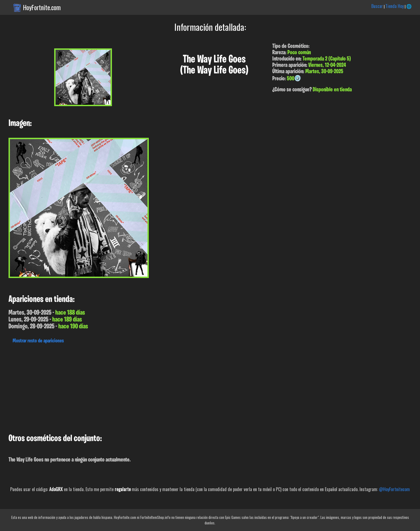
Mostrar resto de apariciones (38, 341)
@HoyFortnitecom (394, 489)
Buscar (377, 6)
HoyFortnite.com (42, 7)
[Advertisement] (165, 387)
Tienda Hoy (395, 6)
